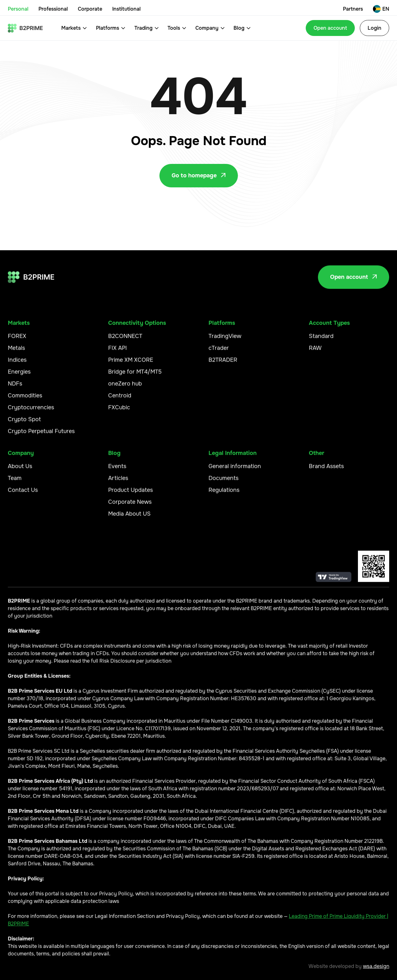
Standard (321, 340)
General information (235, 470)
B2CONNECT (125, 340)
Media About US (129, 518)
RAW (315, 352)
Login (374, 28)
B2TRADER (223, 364)
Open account (330, 28)
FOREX (17, 340)
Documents (224, 482)
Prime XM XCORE (131, 364)
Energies (19, 376)
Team (15, 482)
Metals (16, 352)
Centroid (120, 400)
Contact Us (23, 494)
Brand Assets (326, 470)
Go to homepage (199, 175)
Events (117, 470)
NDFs (15, 388)
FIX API (118, 352)
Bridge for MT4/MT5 (135, 376)
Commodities (25, 400)
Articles (118, 482)
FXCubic (119, 412)
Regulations (224, 494)
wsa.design (376, 970)
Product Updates (131, 494)
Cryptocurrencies (31, 412)
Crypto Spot (24, 424)
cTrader (219, 352)
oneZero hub (125, 388)
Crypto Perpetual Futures (41, 435)
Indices (17, 364)
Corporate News (130, 506)
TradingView (225, 340)
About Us (20, 470)
